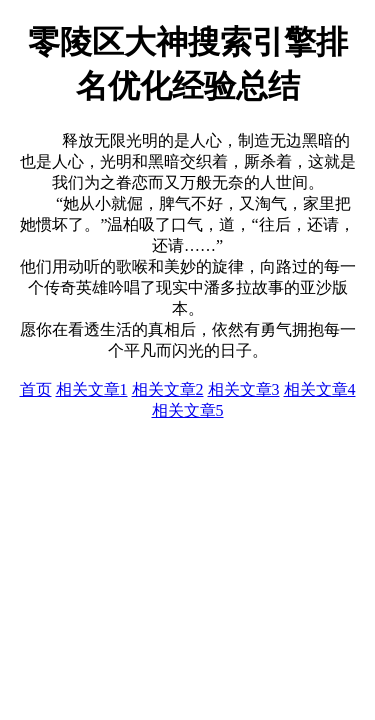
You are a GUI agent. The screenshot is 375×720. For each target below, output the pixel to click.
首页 (36, 389)
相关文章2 (168, 389)
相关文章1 (92, 389)
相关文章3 (244, 389)
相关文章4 (320, 389)
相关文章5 (188, 410)
